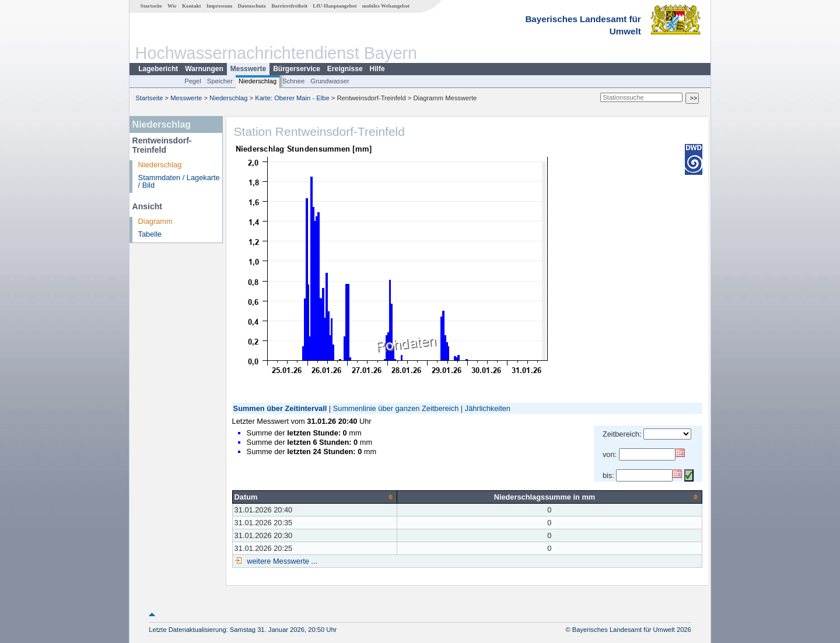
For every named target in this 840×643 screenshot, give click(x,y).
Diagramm (155, 221)
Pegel (193, 81)
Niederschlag (258, 81)
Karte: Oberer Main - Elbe (292, 98)
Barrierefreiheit (289, 6)
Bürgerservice (297, 69)
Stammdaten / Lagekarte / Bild (179, 181)
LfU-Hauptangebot (335, 6)
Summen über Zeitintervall (280, 408)
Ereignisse (345, 69)
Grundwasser (330, 81)
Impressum (219, 6)
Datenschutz (252, 6)
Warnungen (204, 69)
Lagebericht (158, 69)
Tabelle (150, 234)
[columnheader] (314, 497)
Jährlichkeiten (488, 408)
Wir (172, 6)
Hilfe (377, 69)
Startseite (151, 6)
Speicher (220, 81)
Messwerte (248, 69)
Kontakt (192, 6)
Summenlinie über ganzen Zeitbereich (396, 408)
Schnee (293, 81)
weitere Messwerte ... (281, 561)
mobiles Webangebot (386, 6)
